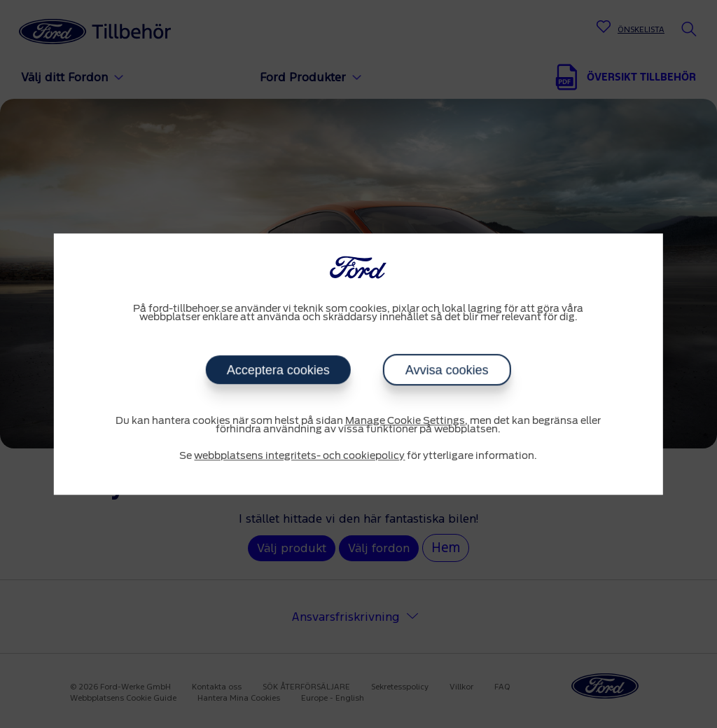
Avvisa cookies (447, 370)
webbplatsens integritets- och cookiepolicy (299, 456)
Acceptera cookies (278, 370)
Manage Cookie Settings (405, 421)
